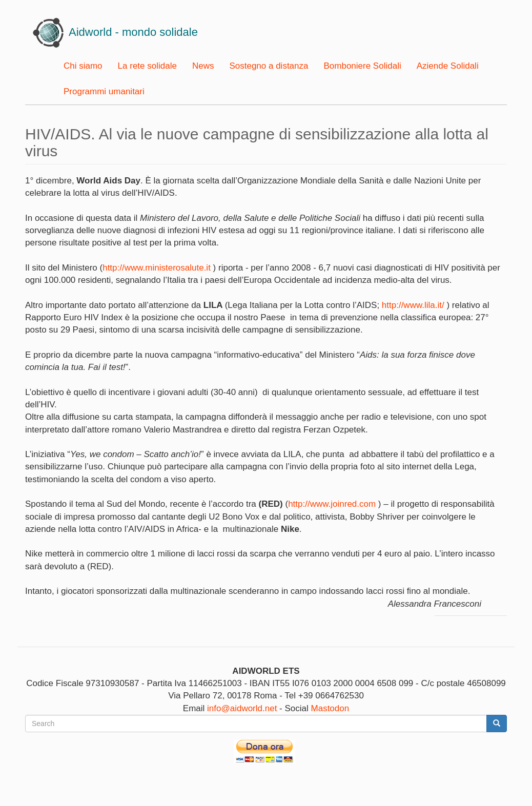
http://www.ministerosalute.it (157, 268)
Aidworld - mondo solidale (133, 32)
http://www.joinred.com (332, 504)
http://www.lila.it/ (413, 305)
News (203, 66)
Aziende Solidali (448, 66)
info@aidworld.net (242, 708)
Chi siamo (83, 66)
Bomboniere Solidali (362, 66)
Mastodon (330, 708)
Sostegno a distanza (269, 66)
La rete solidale (147, 66)
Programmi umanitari (104, 91)
